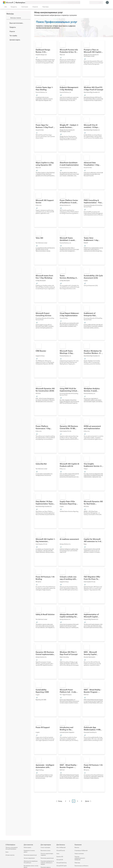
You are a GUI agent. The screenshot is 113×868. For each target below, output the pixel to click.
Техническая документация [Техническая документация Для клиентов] (30, 855)
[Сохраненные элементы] (86, 2)
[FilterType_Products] (8, 27)
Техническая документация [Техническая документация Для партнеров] (47, 858)
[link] (45, 59)
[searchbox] (20, 18)
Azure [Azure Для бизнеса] (58, 854)
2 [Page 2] (66, 801)
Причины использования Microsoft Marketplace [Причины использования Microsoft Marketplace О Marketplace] (12, 848)
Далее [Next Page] (87, 801)
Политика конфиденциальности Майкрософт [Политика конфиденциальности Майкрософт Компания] (80, 858)
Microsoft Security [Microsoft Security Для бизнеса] (61, 850)
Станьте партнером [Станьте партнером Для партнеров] (45, 847)
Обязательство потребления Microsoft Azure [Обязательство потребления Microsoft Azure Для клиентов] (31, 862)
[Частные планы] (88, 2)
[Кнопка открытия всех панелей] (5, 7)
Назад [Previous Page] (60, 801)
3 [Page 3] (70, 801)
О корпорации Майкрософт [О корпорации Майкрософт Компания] (81, 850)
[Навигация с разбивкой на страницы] (74, 803)
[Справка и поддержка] (83, 2)
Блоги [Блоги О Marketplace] (7, 852)
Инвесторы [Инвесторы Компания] (77, 863)
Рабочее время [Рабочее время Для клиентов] (27, 847)
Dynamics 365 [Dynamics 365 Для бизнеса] (60, 857)
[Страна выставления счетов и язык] (96, 2)
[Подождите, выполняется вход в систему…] (107, 2)
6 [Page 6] (82, 801)
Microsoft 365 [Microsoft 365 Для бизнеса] (60, 860)
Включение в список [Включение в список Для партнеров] (45, 850)
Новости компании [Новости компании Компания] (79, 854)
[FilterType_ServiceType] (8, 36)
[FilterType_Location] (8, 23)
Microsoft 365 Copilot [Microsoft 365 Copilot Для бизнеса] (62, 866)
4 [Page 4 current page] (74, 801)
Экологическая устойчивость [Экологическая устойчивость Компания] (82, 866)
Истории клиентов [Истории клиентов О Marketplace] (10, 855)
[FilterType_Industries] (8, 31)
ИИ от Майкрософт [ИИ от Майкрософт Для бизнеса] (61, 847)
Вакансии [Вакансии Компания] (77, 847)
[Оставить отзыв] (81, 2)
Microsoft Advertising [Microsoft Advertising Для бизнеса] (61, 863)
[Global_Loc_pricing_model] (8, 40)
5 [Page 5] (78, 801)
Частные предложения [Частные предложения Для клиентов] (29, 858)
